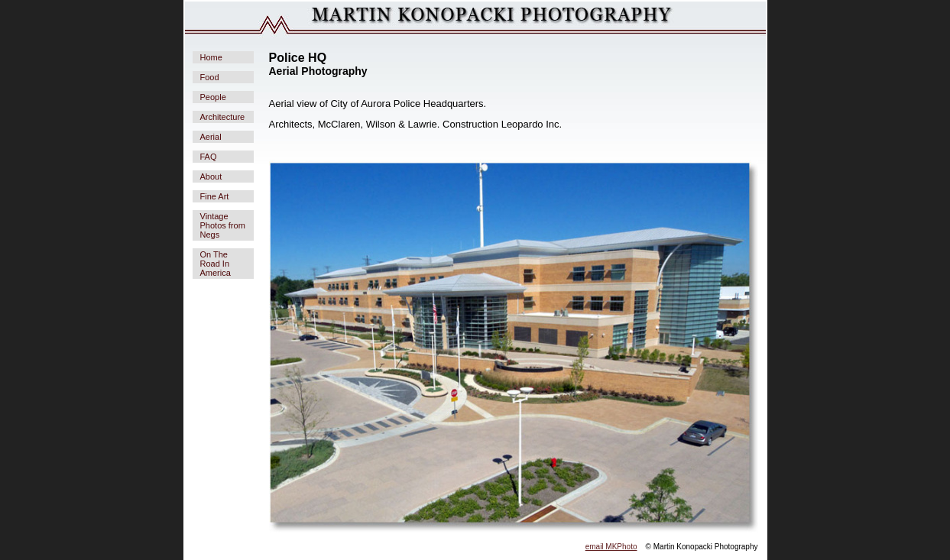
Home (211, 57)
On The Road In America (216, 264)
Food (210, 77)
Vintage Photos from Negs (223, 225)
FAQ (209, 157)
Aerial (211, 137)
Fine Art (215, 196)
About (211, 176)
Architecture (223, 117)
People (213, 97)
